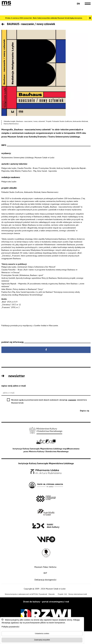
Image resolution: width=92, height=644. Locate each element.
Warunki (52, 594)
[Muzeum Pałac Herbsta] (46, 567)
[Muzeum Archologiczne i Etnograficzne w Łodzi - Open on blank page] (46, 499)
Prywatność (43, 594)
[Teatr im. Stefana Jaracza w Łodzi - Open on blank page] (46, 485)
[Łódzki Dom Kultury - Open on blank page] (46, 526)
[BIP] (46, 573)
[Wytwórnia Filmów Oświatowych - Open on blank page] (46, 539)
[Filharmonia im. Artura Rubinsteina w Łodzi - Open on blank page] (46, 472)
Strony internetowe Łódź (78, 594)
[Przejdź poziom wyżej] (4, 24)
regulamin (72, 400)
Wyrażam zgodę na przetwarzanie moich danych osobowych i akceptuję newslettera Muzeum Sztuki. (49, 401)
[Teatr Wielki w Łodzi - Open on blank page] (46, 512)
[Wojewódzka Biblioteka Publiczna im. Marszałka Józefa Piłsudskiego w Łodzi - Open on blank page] (46, 553)
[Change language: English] (78, 4)
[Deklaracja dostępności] (46, 580)
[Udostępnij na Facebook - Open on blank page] (46, 350)
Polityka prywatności (10, 627)
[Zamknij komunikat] (90, 18)
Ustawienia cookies (42, 634)
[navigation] (87, 4)
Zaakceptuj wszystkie (42, 640)
